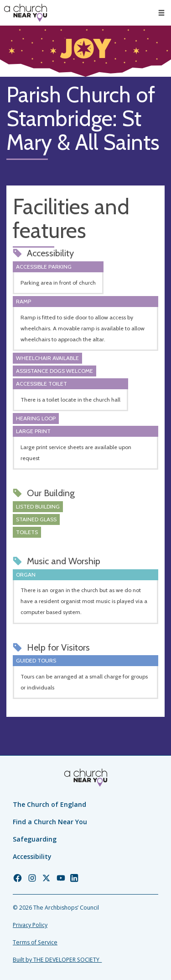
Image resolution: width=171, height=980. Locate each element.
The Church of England (49, 804)
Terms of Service (35, 942)
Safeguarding (35, 839)
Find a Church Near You (50, 822)
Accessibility (32, 856)
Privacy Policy (30, 925)
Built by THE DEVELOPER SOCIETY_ (57, 960)
